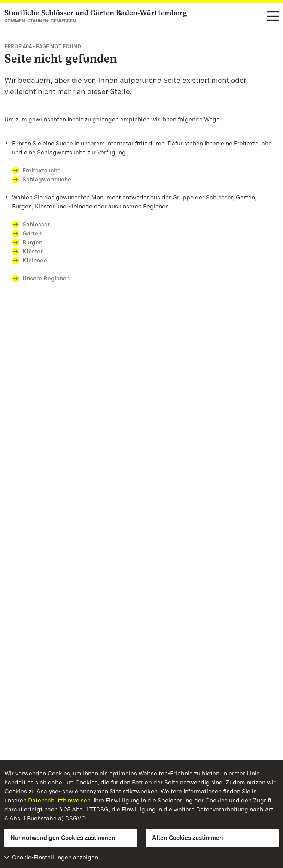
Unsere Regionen (46, 278)
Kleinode (35, 260)
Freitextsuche (42, 170)
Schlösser (36, 224)
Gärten (32, 233)
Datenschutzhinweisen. (60, 800)
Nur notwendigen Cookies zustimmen (63, 838)
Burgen (32, 242)
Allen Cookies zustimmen (188, 838)
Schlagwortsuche (47, 179)
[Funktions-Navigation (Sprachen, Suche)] (273, 17)
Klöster (33, 251)
